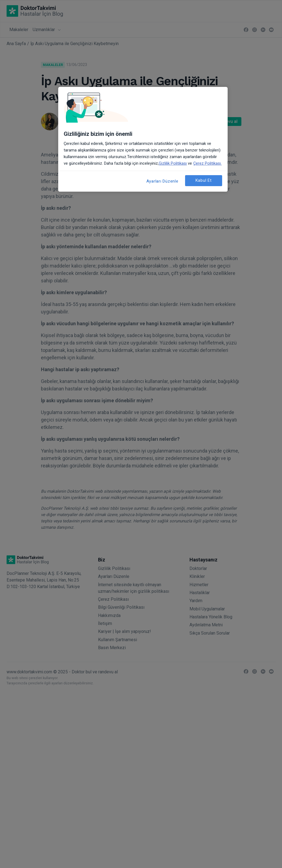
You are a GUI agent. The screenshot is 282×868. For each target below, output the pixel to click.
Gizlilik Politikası (173, 163)
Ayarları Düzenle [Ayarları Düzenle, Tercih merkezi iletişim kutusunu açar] (162, 181)
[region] (143, 139)
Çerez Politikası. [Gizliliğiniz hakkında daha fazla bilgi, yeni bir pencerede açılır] (207, 163)
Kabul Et (204, 180)
